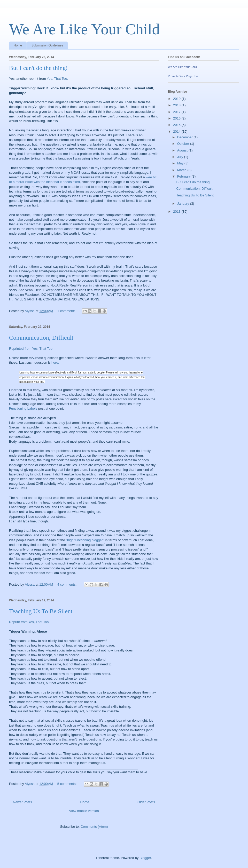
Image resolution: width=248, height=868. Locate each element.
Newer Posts (22, 802)
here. (55, 363)
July (181, 157)
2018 (177, 105)
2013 (177, 212)
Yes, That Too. (57, 79)
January (184, 204)
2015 (177, 125)
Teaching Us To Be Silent (41, 611)
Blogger (145, 858)
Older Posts (146, 802)
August (183, 150)
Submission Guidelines (47, 45)
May (181, 163)
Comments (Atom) (94, 827)
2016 (177, 118)
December (185, 137)
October (184, 144)
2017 (177, 112)
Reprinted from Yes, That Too (31, 349)
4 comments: (67, 584)
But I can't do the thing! (38, 68)
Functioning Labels (23, 408)
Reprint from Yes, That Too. (29, 622)
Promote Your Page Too (183, 76)
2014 (177, 132)
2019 (177, 99)
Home (18, 45)
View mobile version (84, 811)
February (184, 176)
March (182, 170)
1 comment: (67, 311)
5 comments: (67, 784)
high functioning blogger (85, 540)
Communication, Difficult (41, 338)
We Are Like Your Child (84, 29)
